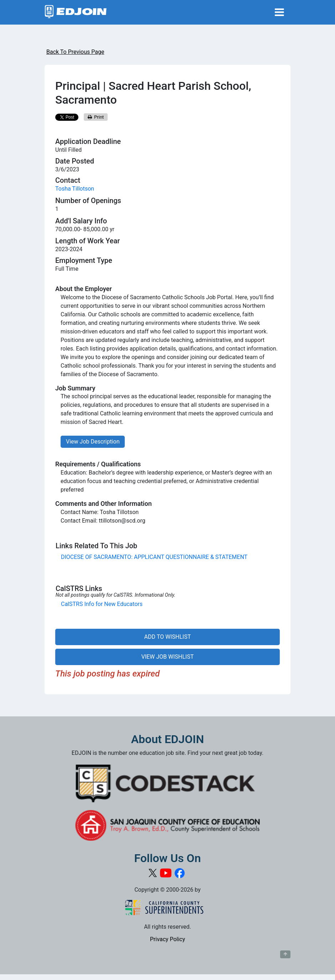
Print (96, 117)
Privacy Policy (168, 939)
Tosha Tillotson (75, 189)
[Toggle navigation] (279, 12)
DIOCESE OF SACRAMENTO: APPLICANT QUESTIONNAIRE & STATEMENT (154, 557)
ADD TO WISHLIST (168, 637)
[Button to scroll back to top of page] (285, 954)
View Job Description (93, 442)
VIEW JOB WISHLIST (167, 657)
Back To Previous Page (75, 52)
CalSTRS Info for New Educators (102, 604)
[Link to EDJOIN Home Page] (76, 12)
